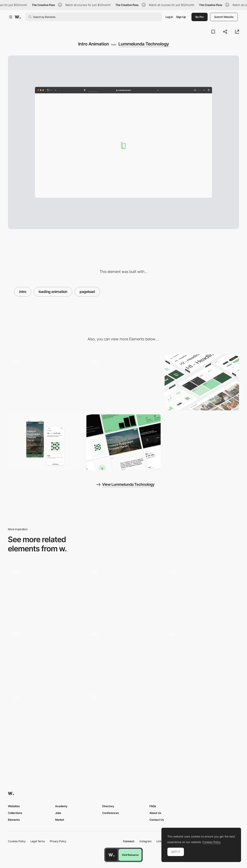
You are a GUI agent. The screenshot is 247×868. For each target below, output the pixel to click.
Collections (15, 813)
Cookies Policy (17, 841)
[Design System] (202, 382)
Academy (61, 806)
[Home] (45, 655)
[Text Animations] (124, 382)
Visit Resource (130, 855)
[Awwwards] (18, 17)
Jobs (58, 813)
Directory (108, 806)
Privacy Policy (58, 841)
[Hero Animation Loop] (45, 382)
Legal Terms (38, 841)
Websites (14, 806)
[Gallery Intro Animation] (124, 593)
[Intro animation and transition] (45, 593)
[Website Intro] (202, 593)
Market (60, 820)
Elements (14, 820)
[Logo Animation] (202, 655)
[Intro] (124, 655)
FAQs (153, 806)
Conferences (111, 813)
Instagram (146, 841)
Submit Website (224, 17)
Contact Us (157, 820)
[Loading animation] (45, 717)
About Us (155, 813)
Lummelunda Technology (144, 44)
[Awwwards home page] (111, 855)
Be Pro (200, 17)
